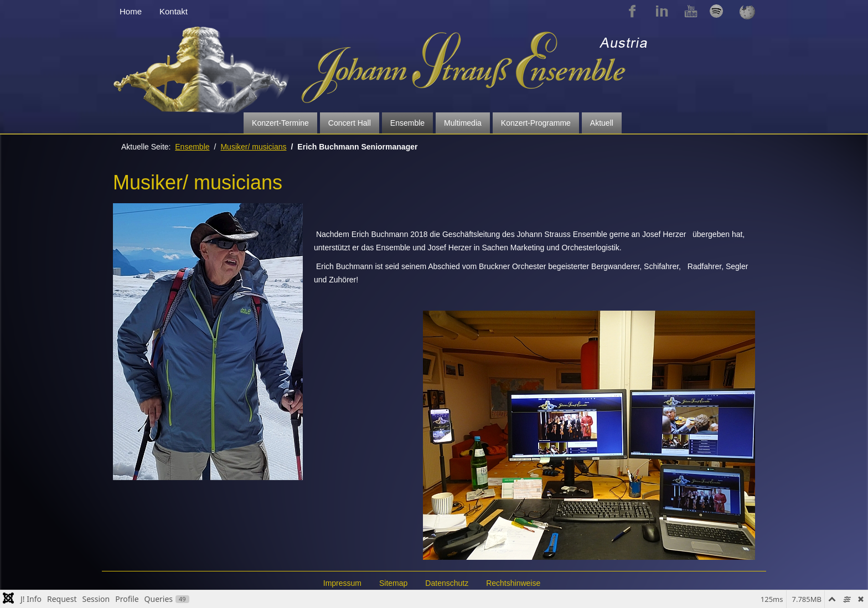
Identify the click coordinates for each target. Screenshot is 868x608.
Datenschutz (447, 583)
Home (131, 11)
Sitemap (393, 583)
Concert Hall (350, 123)
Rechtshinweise (513, 583)
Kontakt (174, 11)
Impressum (342, 583)
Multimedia (463, 123)
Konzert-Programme (536, 123)
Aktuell (602, 123)
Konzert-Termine (280, 123)
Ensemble (407, 123)
